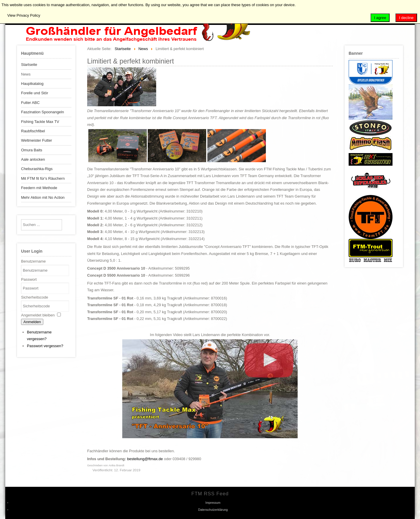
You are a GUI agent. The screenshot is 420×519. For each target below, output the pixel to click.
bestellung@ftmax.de (145, 459)
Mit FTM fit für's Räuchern (43, 178)
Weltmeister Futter (37, 140)
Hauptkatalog (32, 84)
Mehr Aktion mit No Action (43, 197)
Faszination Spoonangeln (43, 112)
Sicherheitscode (35, 297)
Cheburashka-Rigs (37, 169)
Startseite (29, 65)
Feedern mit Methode (39, 188)
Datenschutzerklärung (213, 510)
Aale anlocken (33, 159)
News (26, 74)
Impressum (213, 503)
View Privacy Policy (24, 15)
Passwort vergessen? (45, 346)
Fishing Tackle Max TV (40, 122)
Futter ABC (30, 103)
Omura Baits (32, 150)
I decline (406, 18)
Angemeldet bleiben (38, 315)
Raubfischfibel (33, 131)
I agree (380, 18)
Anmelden (32, 322)
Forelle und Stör (35, 93)
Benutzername (33, 261)
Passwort (29, 279)
